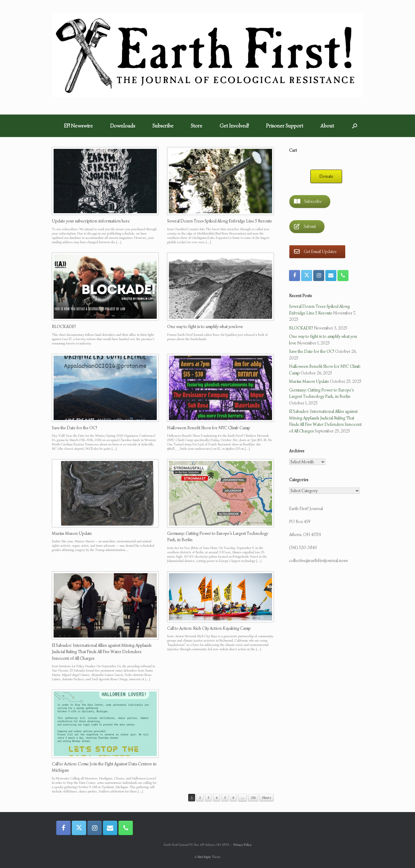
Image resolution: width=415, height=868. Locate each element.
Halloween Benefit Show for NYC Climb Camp (209, 428)
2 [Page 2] (200, 798)
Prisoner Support (285, 126)
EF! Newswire (78, 126)
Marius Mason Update (72, 533)
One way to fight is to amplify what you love (205, 327)
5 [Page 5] (225, 798)
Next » (267, 798)
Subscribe (163, 126)
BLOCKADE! (64, 327)
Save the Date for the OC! (74, 428)
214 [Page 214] (253, 798)
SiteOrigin (204, 857)
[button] (355, 126)
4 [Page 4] (217, 798)
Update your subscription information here (91, 221)
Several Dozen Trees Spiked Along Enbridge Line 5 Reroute (220, 221)
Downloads (123, 126)
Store (197, 126)
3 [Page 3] (208, 798)
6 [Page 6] (233, 798)
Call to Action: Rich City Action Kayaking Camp (209, 628)
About (327, 126)
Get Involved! (234, 126)
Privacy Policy (243, 845)
